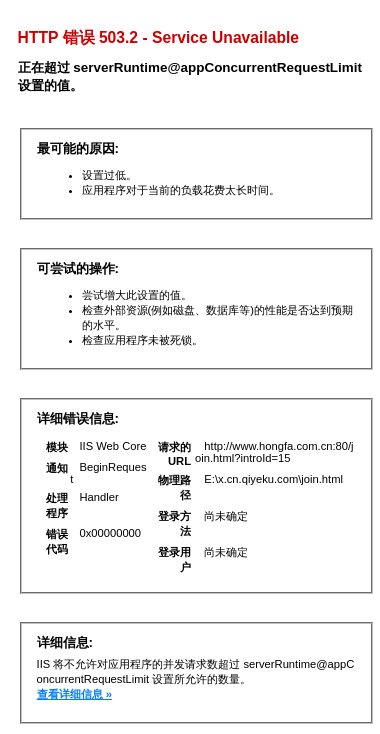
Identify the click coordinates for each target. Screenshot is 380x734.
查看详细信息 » (74, 694)
